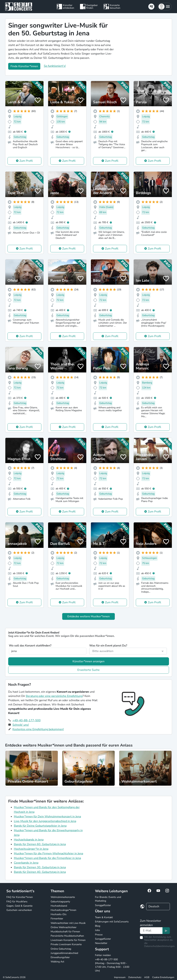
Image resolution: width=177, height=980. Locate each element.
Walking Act (57, 962)
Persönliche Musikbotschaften (67, 936)
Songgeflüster (103, 905)
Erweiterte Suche (88, 670)
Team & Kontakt (104, 917)
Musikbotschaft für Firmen (65, 932)
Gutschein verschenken (19, 910)
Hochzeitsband (59, 906)
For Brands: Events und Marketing (108, 899)
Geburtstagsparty (60, 902)
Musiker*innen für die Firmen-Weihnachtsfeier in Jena (48, 853)
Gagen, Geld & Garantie (19, 906)
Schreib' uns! (21, 725)
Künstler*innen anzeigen (88, 661)
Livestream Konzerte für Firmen (68, 940)
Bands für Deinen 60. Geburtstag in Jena (40, 844)
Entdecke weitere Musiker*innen (88, 616)
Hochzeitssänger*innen (63, 910)
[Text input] (151, 931)
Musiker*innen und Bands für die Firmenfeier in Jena (47, 858)
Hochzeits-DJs (59, 914)
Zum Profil (26, 161)
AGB (147, 977)
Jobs (98, 930)
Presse (99, 935)
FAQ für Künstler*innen (20, 897)
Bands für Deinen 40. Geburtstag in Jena (40, 872)
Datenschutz (135, 977)
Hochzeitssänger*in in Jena (31, 849)
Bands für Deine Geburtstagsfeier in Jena (40, 826)
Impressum (120, 977)
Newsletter (101, 943)
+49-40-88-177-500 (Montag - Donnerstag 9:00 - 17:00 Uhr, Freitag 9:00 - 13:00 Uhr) (112, 965)
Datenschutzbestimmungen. (160, 946)
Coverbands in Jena (26, 863)
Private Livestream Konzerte (66, 944)
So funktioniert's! (55, 66)
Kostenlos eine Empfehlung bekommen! (38, 729)
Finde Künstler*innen (24, 66)
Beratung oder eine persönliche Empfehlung (54, 696)
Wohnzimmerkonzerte (63, 897)
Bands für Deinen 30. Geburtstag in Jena (40, 867)
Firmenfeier (57, 919)
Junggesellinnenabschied (64, 953)
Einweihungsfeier (60, 957)
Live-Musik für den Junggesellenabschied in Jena (45, 821)
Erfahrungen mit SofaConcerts (112, 922)
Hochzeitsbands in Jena (29, 840)
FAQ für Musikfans (17, 902)
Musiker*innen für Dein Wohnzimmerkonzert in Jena (47, 817)
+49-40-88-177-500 (27, 720)
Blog (98, 926)
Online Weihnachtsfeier (64, 927)
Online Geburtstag (61, 949)
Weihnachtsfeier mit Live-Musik (68, 923)
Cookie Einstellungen (163, 977)
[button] (164, 7)
